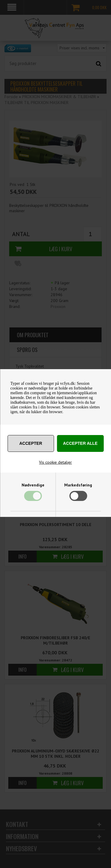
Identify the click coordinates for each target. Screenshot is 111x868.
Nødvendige (33, 485)
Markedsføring (78, 485)
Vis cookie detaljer (55, 462)
